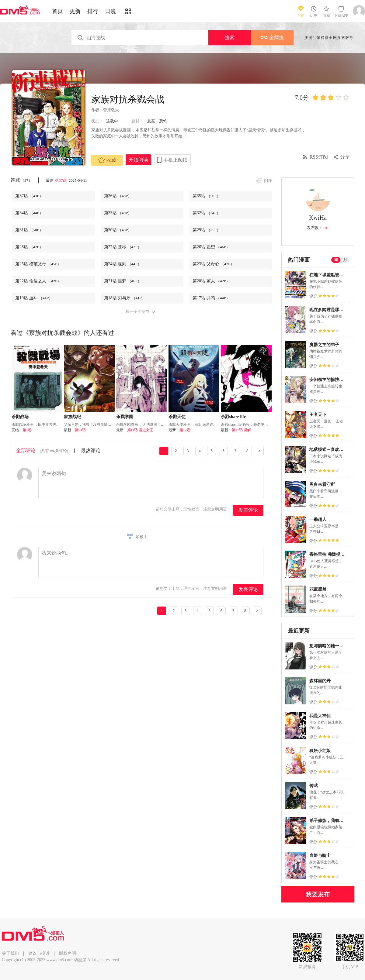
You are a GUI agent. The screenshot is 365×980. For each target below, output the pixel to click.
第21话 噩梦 (123, 281)
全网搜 (272, 38)
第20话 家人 (211, 281)
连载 (21, 180)
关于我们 (10, 953)
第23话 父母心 (213, 264)
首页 (57, 11)
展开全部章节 (137, 312)
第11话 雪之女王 (140, 430)
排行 (93, 11)
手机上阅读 (176, 160)
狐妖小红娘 (320, 751)
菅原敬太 (111, 110)
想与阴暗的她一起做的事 (333, 646)
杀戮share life (233, 417)
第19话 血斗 (34, 298)
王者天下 (318, 415)
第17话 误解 (241, 430)
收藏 (107, 160)
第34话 (29, 213)
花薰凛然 (318, 589)
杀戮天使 (177, 417)
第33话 (118, 213)
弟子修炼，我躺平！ (328, 821)
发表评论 (248, 510)
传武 (314, 786)
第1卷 (27, 430)
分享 (345, 157)
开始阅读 (138, 160)
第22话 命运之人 (38, 281)
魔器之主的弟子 (324, 345)
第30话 (118, 230)
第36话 (118, 196)
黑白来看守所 (322, 485)
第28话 (29, 247)
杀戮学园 (125, 417)
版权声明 (68, 953)
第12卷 (185, 430)
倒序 (268, 181)
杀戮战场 (20, 417)
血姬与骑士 (320, 856)
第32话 (207, 213)
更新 (75, 11)
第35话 (207, 196)
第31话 (29, 230)
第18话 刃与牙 (125, 298)
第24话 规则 (123, 264)
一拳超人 (318, 519)
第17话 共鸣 (211, 298)
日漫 (110, 11)
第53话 (80, 430)
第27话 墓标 (123, 247)
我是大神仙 (320, 716)
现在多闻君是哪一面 (328, 310)
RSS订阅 (319, 157)
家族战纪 (72, 417)
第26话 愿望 (211, 247)
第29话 (207, 230)
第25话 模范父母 (38, 264)
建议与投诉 (39, 953)
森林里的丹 (320, 681)
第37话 (61, 180)
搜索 (230, 38)
